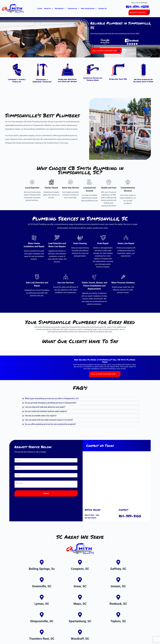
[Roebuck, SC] (118, 597)
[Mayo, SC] (80, 597)
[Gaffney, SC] (118, 562)
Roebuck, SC (118, 604)
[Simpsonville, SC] (42, 615)
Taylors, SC (118, 621)
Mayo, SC (80, 604)
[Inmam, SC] (118, 580)
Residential (60, 9)
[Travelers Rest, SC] (42, 632)
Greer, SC (80, 586)
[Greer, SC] (80, 580)
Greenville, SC (42, 586)
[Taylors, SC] (118, 615)
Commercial (73, 9)
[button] (48, 9)
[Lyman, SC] (42, 597)
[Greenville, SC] (42, 580)
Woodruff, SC (80, 639)
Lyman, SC (42, 604)
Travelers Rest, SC (42, 639)
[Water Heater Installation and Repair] (34, 238)
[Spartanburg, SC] (80, 615)
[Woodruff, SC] (80, 632)
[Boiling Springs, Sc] (42, 562)
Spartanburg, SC (80, 621)
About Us (48, 9)
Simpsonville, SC (42, 621)
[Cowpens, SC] (80, 562)
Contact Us (103, 9)
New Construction (89, 9)
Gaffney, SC (118, 569)
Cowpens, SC (80, 569)
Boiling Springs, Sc (42, 569)
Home (40, 9)
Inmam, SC (118, 586)
